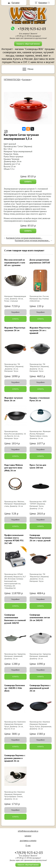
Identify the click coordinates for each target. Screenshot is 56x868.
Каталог (16, 3)
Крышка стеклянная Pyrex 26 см (40, 399)
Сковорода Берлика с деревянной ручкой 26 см (40, 688)
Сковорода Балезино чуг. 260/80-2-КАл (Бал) (15, 688)
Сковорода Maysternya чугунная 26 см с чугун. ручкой (40, 538)
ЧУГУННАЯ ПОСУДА (12, 80)
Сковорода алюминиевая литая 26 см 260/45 (40, 617)
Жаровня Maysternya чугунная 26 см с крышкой (40, 330)
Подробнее (15, 312)
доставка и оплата (28, 841)
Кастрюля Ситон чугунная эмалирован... (32, 241)
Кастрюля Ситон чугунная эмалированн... (24, 238)
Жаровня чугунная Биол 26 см (14, 399)
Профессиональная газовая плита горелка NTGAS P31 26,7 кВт (14, 539)
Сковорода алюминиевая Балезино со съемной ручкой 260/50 (15, 619)
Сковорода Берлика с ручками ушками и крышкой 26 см (15, 758)
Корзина (43, 3)
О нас (28, 845)
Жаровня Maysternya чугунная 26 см (15, 329)
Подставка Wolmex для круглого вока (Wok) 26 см (14, 468)
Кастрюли (26, 80)
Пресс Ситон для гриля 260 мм (38, 466)
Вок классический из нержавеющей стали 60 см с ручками (15, 262)
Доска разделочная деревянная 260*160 (40, 261)
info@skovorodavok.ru (28, 831)
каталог (28, 836)
